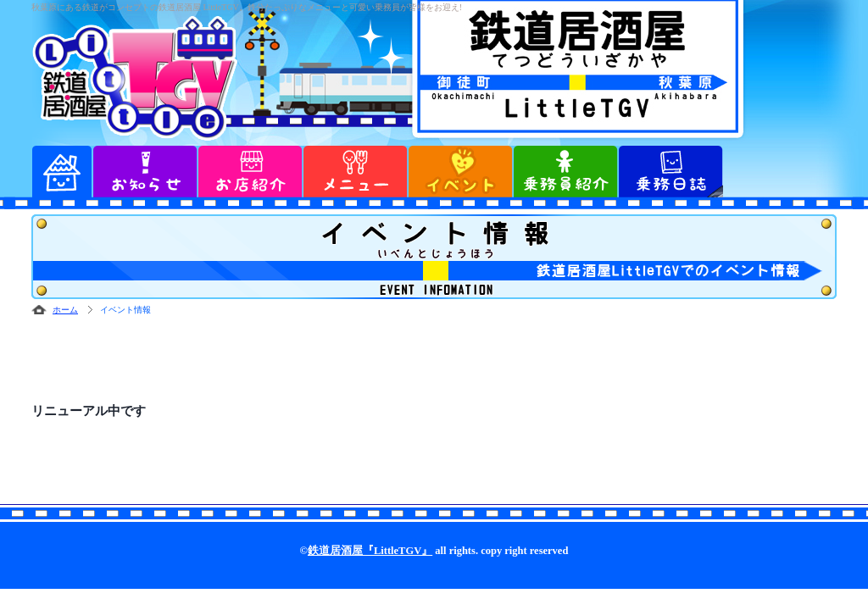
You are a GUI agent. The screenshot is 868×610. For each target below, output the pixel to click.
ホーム (65, 310)
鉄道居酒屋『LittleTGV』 (370, 551)
